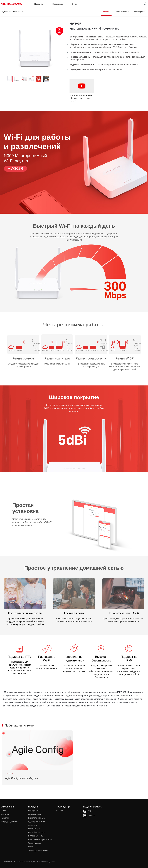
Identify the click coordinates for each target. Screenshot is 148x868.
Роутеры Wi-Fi (7, 12)
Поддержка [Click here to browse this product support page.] (139, 12)
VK (87, 811)
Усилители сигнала (36, 818)
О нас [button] (75, 4)
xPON (31, 847)
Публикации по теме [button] (19, 725)
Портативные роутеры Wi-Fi (40, 840)
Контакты (5, 814)
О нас (3, 811)
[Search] (145, 4)
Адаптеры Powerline (37, 821)
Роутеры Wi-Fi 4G (36, 836)
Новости (59, 811)
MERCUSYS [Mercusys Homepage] (11, 4)
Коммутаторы (34, 829)
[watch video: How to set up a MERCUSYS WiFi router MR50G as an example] (82, 86)
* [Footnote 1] (3, 692)
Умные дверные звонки (38, 850)
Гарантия (5, 818)
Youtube (89, 816)
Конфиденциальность (10, 821)
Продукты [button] (39, 4)
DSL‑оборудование (36, 832)
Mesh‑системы (34, 814)
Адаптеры (33, 825)
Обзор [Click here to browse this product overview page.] (106, 12)
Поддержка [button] (58, 4)
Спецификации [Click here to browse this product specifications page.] (122, 12)
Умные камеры (35, 843)
